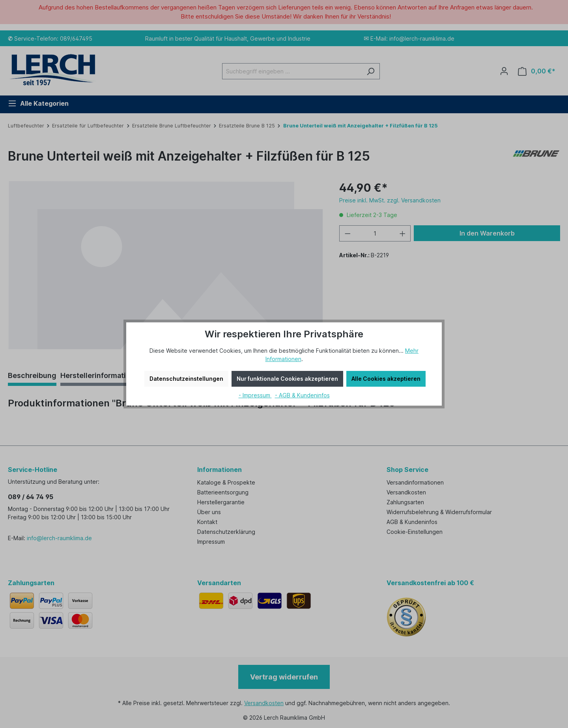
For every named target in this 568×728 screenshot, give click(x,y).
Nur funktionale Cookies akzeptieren (287, 379)
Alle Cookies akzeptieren (386, 379)
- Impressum (255, 395)
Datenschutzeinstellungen (186, 379)
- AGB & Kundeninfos (302, 395)
